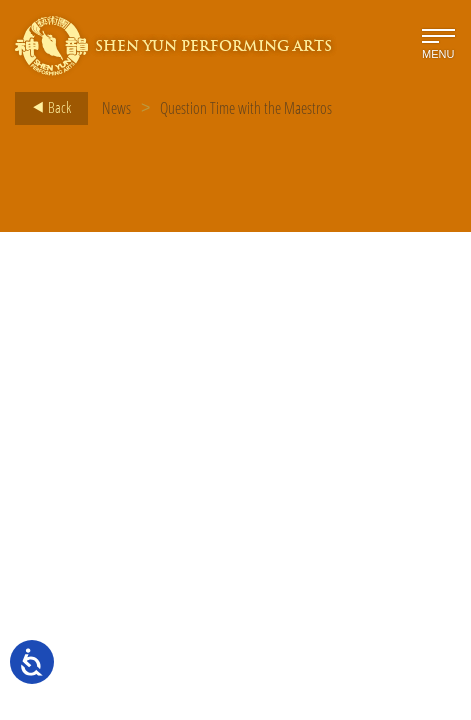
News (116, 108)
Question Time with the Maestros (246, 108)
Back (46, 108)
